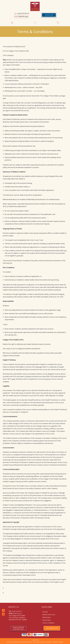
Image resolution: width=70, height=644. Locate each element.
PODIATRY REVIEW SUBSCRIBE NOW (18, 628)
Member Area (49, 15)
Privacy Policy (46, 620)
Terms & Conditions (48, 623)
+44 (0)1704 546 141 (23, 13)
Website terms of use (49, 615)
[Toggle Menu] (35, 23)
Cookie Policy (35, 640)
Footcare (45, 612)
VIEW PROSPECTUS (52, 628)
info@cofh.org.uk (23, 16)
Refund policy (46, 617)
